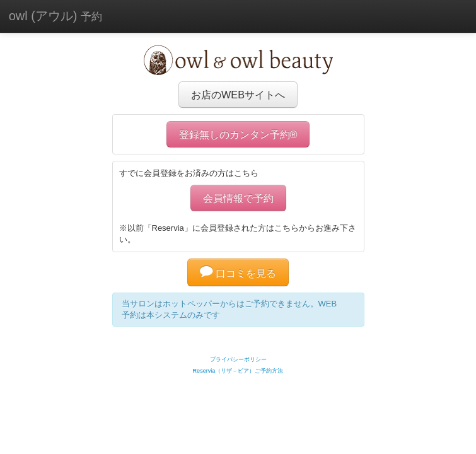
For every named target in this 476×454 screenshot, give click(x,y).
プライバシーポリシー (238, 359)
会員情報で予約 (238, 198)
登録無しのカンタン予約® (238, 134)
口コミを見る (238, 273)
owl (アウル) (55, 16)
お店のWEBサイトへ (238, 95)
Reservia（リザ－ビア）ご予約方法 (238, 371)
